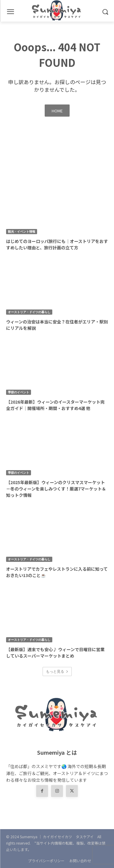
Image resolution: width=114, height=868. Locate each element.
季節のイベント (19, 392)
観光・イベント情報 (22, 231)
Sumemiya (29, 837)
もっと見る (57, 671)
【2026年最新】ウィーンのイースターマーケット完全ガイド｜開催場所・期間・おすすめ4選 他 (55, 405)
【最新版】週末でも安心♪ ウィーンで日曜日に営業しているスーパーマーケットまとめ (55, 653)
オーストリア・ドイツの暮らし (29, 312)
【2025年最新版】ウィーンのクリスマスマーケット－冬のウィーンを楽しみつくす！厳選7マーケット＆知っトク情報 (56, 489)
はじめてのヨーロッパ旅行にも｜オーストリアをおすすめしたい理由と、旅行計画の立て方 (57, 244)
